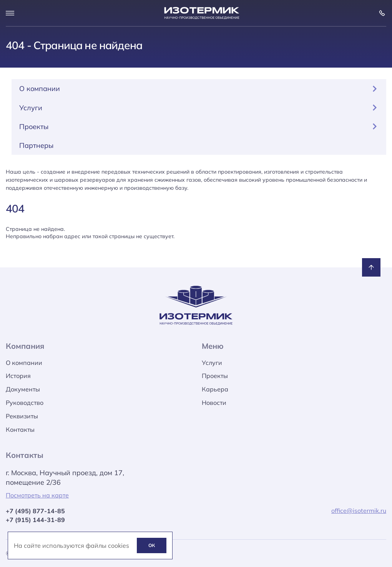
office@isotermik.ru (359, 511)
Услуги (199, 108)
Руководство (25, 403)
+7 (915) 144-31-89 (35, 520)
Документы (23, 389)
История (18, 376)
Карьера (215, 389)
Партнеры (36, 145)
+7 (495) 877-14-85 (35, 511)
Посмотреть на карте (37, 495)
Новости (214, 403)
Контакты (20, 429)
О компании (199, 89)
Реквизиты (22, 416)
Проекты (199, 127)
